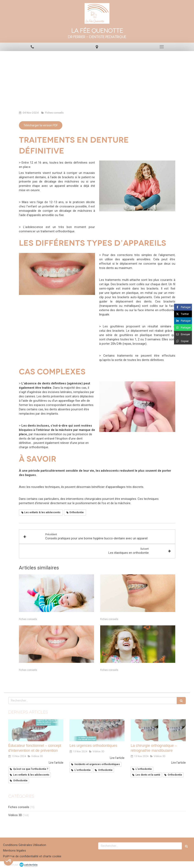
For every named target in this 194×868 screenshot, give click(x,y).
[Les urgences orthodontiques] (97, 730)
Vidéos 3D (15, 815)
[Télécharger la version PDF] (41, 125)
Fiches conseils (19, 807)
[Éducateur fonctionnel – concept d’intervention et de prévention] (36, 730)
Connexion (183, 864)
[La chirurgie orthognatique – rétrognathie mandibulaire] (158, 730)
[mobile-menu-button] (162, 47)
